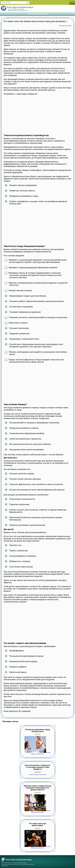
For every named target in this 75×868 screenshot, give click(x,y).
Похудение (38, 772)
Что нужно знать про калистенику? (37, 824)
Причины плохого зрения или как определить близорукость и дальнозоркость (37, 788)
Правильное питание (65, 26)
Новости (38, 734)
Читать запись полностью (41, 753)
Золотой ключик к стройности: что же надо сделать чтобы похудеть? (37, 767)
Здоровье (37, 792)
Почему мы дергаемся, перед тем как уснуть (37, 730)
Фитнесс (38, 828)
